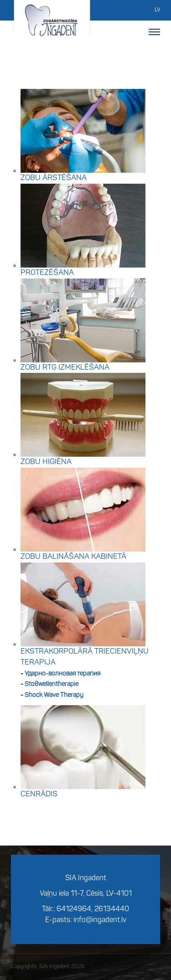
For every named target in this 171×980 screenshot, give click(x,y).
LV (157, 10)
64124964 (74, 909)
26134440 (112, 909)
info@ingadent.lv (100, 920)
